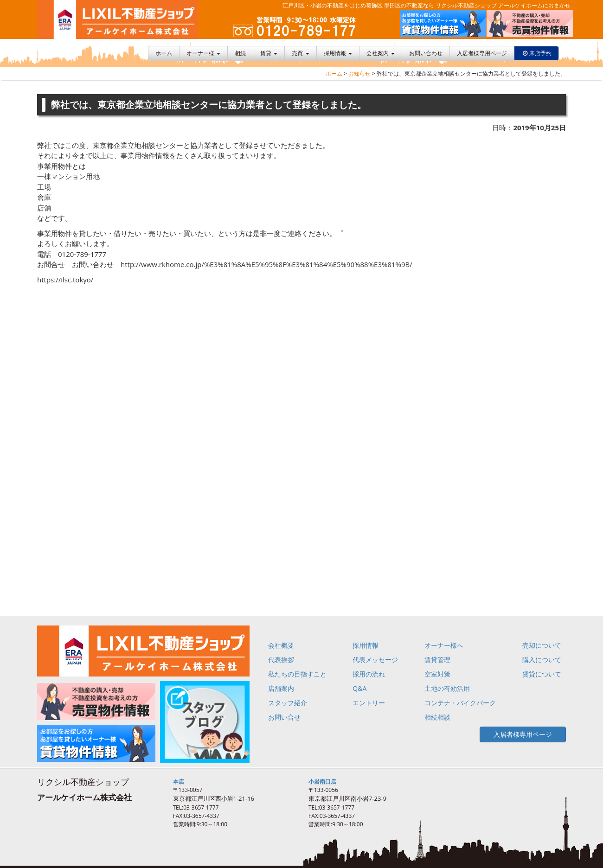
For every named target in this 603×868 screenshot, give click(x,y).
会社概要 (281, 645)
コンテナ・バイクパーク (460, 703)
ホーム (164, 53)
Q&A (359, 688)
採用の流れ (369, 674)
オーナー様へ (444, 645)
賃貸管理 (437, 660)
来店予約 (540, 53)
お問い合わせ (426, 53)
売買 (300, 53)
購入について (542, 660)
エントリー (369, 703)
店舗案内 (281, 688)
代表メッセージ (375, 660)
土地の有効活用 (447, 688)
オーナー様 (203, 53)
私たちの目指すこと (297, 674)
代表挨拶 (281, 660)
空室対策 (437, 674)
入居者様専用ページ (482, 53)
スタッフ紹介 (288, 703)
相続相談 (437, 717)
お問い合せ (284, 717)
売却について (542, 645)
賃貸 (269, 53)
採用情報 (338, 53)
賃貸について (542, 674)
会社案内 (381, 53)
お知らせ (359, 73)
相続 (240, 53)
